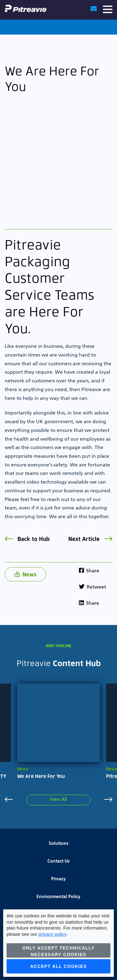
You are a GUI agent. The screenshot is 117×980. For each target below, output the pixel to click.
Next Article (90, 539)
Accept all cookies (59, 966)
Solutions (58, 844)
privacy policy (53, 934)
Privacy (58, 879)
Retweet (93, 587)
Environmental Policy (58, 897)
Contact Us (58, 861)
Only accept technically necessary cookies (59, 951)
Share (89, 571)
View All (58, 800)
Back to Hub (27, 539)
